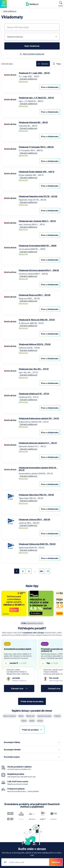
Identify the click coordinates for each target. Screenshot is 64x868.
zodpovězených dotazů (32, 623)
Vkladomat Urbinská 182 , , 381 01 (33, 122)
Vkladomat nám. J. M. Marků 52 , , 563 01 (36, 98)
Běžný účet (30, 716)
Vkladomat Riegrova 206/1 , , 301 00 (35, 295)
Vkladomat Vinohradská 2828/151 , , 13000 (38, 246)
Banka (21, 716)
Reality (32, 721)
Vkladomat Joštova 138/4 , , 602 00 (34, 519)
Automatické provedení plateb (18, 649)
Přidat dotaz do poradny (32, 701)
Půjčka (24, 721)
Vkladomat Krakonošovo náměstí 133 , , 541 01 (39, 418)
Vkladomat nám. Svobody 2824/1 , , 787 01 (37, 221)
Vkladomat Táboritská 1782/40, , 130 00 (36, 495)
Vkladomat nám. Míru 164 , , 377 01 (34, 369)
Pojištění (57, 716)
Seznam (43, 64)
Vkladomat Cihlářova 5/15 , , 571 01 (34, 394)
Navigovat (23, 81)
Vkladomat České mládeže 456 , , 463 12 (37, 172)
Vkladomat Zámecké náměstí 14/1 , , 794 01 (38, 443)
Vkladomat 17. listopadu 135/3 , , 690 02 (36, 147)
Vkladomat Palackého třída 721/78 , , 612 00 (38, 196)
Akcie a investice (10, 716)
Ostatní (40, 721)
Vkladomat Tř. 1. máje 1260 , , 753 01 (34, 73)
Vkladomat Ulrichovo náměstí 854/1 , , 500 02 (39, 270)
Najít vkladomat (32, 46)
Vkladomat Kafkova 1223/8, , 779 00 (35, 344)
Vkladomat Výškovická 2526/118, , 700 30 (37, 544)
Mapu (57, 64)
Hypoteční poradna (44, 716)
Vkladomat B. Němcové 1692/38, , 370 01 (37, 320)
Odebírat (56, 862)
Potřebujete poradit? (32, 628)
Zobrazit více (19, 688)
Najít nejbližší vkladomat (32, 54)
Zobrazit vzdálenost (28, 79)
